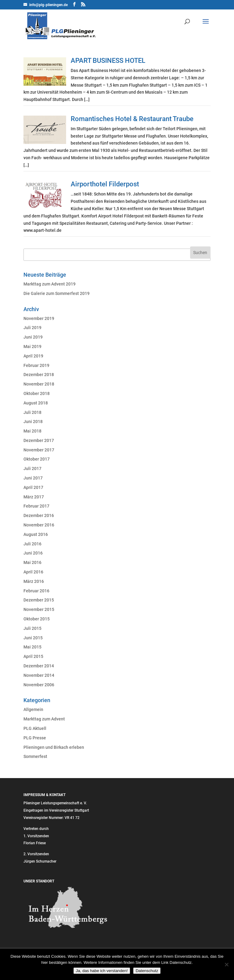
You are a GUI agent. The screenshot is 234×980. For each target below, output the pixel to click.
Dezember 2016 (39, 515)
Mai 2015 (32, 647)
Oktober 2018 (37, 393)
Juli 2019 (32, 328)
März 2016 (34, 581)
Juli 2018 (32, 412)
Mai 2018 (32, 431)
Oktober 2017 (37, 459)
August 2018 (36, 403)
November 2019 (39, 318)
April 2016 (33, 572)
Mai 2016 (32, 562)
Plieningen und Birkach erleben (54, 747)
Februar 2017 (36, 506)
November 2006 (39, 685)
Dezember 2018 (39, 375)
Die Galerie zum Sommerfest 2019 (57, 293)
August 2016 (36, 534)
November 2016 (39, 525)
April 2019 (33, 356)
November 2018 (39, 384)
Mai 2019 (32, 346)
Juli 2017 (32, 468)
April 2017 (33, 487)
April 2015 (33, 656)
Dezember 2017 (39, 440)
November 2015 (39, 609)
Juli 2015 (32, 628)
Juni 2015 (33, 638)
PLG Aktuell (35, 728)
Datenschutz (147, 971)
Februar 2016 (36, 591)
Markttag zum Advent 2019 (50, 284)
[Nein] (226, 964)
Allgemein (33, 709)
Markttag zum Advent (44, 719)
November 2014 (39, 675)
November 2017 (39, 450)
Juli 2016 (32, 544)
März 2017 (34, 497)
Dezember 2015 (39, 600)
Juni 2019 (33, 337)
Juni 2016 (33, 553)
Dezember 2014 (39, 666)
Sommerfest (35, 756)
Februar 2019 (36, 365)
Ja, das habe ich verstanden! (102, 971)
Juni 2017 (33, 478)
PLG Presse (35, 738)
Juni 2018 (33, 422)
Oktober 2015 (37, 619)
